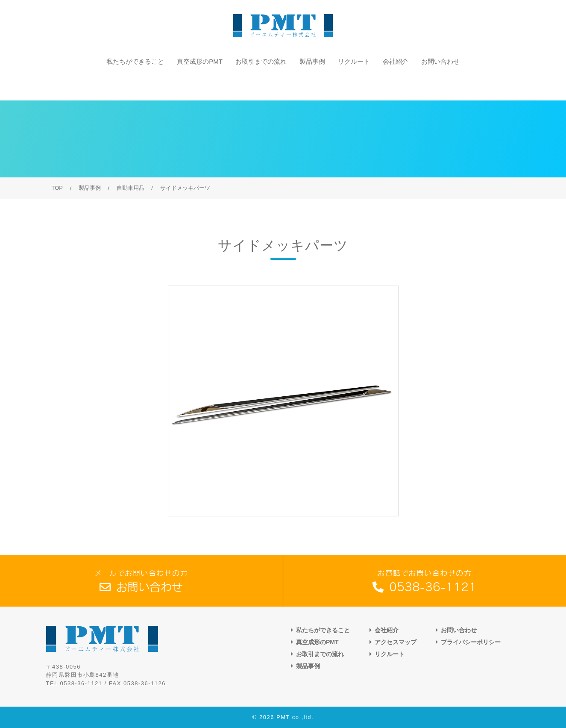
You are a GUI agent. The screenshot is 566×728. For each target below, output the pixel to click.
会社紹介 (396, 83)
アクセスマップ (396, 642)
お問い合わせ (440, 83)
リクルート (354, 83)
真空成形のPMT (200, 83)
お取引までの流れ (261, 83)
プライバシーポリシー (471, 642)
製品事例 (312, 83)
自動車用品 (131, 188)
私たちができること (135, 83)
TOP (57, 188)
